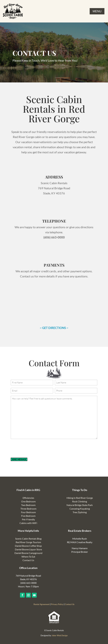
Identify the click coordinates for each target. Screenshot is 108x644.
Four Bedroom (28, 512)
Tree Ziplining (80, 512)
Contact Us (28, 560)
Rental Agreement (42, 604)
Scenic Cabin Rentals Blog (28, 539)
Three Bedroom (28, 509)
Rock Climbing (80, 501)
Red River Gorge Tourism (28, 542)
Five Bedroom (28, 516)
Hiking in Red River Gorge (80, 498)
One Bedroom (28, 501)
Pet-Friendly (28, 519)
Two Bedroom (28, 505)
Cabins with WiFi (28, 523)
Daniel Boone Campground (28, 553)
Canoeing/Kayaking (80, 509)
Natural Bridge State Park (80, 505)
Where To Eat (28, 557)
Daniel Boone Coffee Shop (28, 546)
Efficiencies (28, 498)
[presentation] (33, 449)
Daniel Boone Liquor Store (28, 549)
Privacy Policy (57, 604)
